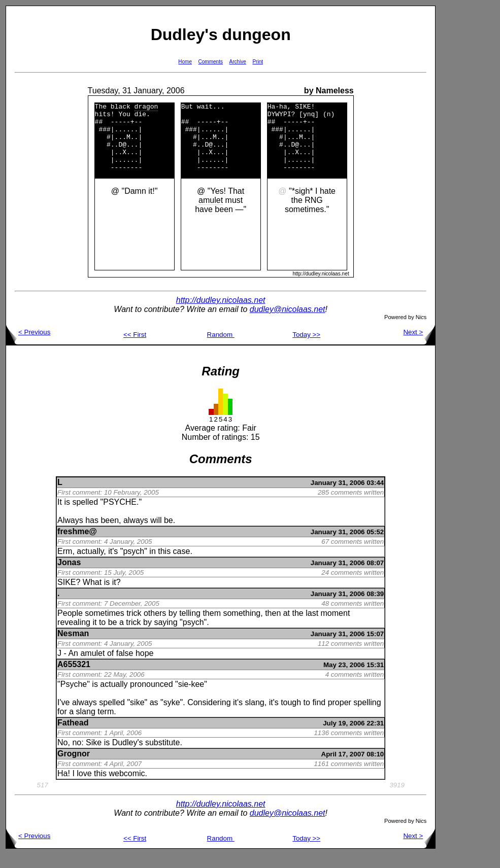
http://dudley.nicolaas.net (221, 314)
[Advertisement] (468, 158)
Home (185, 62)
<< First (135, 348)
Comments (211, 62)
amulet (211, 214)
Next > (419, 346)
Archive (238, 62)
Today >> (306, 348)
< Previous (28, 346)
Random (221, 348)
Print (258, 62)
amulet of (97, 667)
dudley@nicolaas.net (288, 323)
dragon (146, 108)
